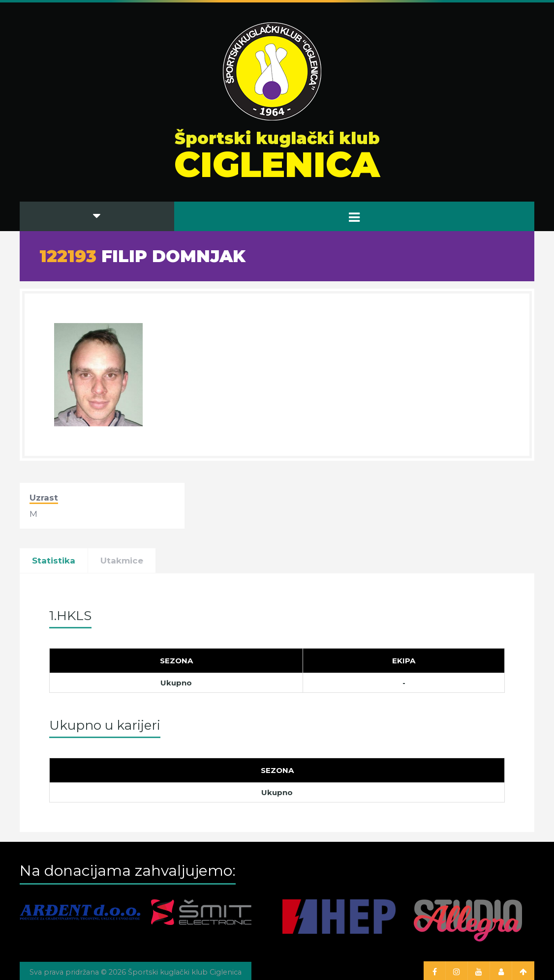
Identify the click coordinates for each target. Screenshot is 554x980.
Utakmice (122, 561)
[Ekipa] (404, 661)
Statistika (54, 561)
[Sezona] (176, 661)
